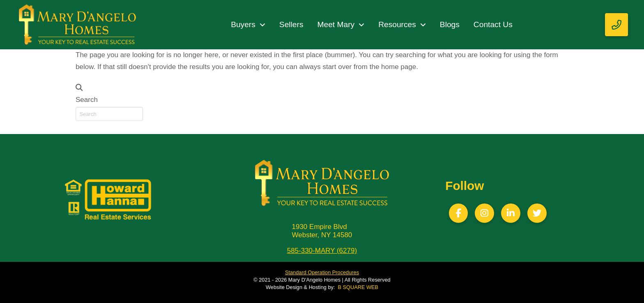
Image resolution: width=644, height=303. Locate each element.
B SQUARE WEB (358, 287)
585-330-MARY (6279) (322, 251)
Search (87, 100)
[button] (616, 25)
